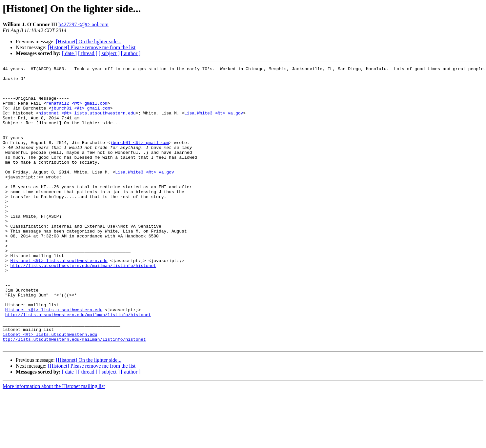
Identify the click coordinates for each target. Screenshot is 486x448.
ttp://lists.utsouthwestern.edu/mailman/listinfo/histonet (74, 394)
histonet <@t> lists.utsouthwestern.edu (87, 123)
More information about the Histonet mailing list (54, 442)
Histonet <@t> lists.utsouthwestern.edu (59, 300)
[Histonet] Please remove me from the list (92, 47)
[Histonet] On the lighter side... (89, 41)
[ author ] (131, 53)
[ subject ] (109, 53)
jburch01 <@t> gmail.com (81, 117)
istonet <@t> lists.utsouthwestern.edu (50, 388)
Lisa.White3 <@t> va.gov (214, 123)
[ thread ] (88, 53)
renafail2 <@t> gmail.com (77, 111)
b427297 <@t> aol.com (84, 24)
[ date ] (69, 53)
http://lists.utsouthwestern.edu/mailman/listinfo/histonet (83, 306)
